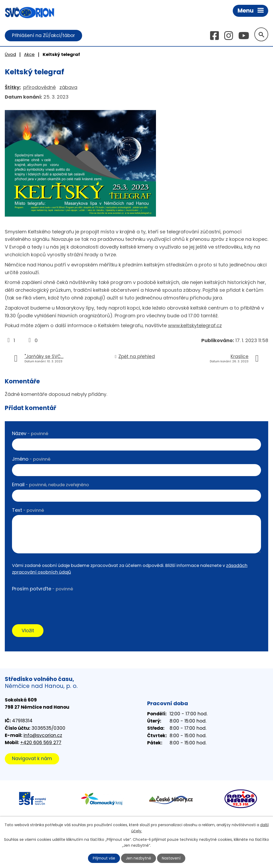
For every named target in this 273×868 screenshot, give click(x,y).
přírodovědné (39, 87)
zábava (68, 87)
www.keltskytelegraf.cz (195, 326)
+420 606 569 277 (41, 743)
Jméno (31, 459)
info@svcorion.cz (43, 735)
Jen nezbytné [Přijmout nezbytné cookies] (139, 858)
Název (30, 434)
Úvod (10, 54)
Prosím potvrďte (43, 589)
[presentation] (53, 604)
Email (51, 484)
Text (28, 510)
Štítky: (13, 87)
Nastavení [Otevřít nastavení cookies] (171, 858)
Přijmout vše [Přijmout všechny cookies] (104, 858)
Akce (29, 54)
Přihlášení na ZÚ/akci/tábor (43, 35)
